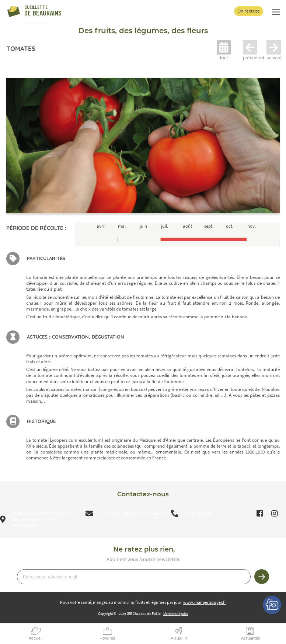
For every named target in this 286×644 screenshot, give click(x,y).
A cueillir (179, 638)
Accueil (36, 638)
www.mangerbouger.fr (205, 602)
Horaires (107, 638)
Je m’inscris (262, 577)
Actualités (250, 638)
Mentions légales (176, 614)
